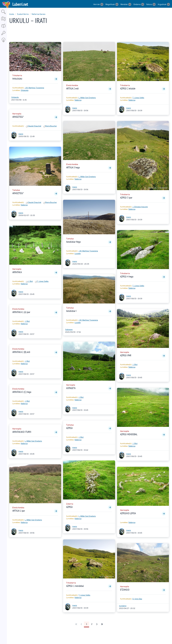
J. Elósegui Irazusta (140, 207)
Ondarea (137, 4)
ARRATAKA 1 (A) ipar (21, 312)
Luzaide (78, 254)
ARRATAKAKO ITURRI (22, 432)
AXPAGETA (71, 388)
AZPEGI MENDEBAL (129, 434)
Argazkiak (162, 4)
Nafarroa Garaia (38, 14)
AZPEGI (69, 428)
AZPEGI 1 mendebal (75, 586)
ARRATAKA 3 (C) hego (22, 392)
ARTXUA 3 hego (73, 167)
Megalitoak (110, 4)
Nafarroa (24, 205)
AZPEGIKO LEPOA (128, 513)
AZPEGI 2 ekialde (128, 88)
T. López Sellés (43, 281)
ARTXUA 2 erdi (72, 88)
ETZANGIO (125, 590)
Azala (12, 14)
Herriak (97, 4)
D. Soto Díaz (137, 599)
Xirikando (15, 97)
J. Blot (30, 281)
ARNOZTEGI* (18, 117)
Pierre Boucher (51, 126)
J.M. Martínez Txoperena (34, 88)
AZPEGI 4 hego (127, 277)
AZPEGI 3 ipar (126, 198)
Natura (149, 4)
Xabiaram (69, 330)
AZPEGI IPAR (126, 355)
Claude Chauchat (35, 126)
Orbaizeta (25, 90)
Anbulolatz (17, 79)
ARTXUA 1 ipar (19, 511)
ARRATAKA (17, 272)
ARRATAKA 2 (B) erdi (21, 352)
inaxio (21, 134)
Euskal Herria (23, 14)
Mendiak (124, 4)
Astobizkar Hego (73, 242)
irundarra (123, 606)
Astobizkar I (71, 311)
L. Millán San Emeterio (33, 441)
